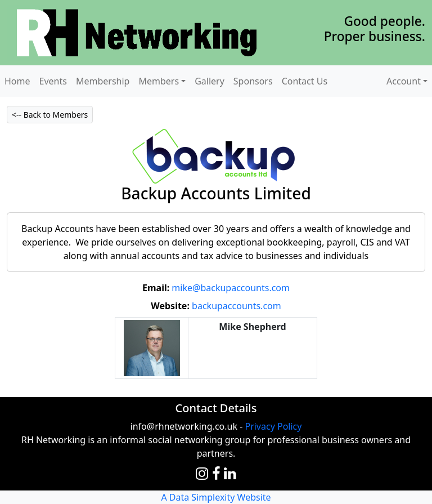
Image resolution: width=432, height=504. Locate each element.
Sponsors (253, 81)
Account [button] (404, 81)
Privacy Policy (273, 426)
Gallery (210, 81)
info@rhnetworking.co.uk (184, 426)
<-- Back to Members (50, 115)
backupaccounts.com (237, 306)
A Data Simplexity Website (216, 497)
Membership (103, 81)
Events (53, 81)
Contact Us (305, 81)
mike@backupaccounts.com (231, 288)
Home (17, 81)
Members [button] (159, 81)
